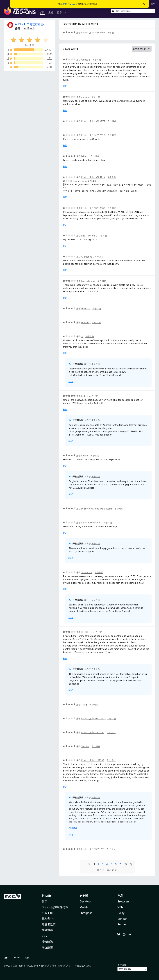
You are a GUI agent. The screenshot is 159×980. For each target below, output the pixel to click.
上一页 (86, 864)
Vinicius (85, 746)
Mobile (84, 907)
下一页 (128, 864)
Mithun (85, 156)
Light (84, 396)
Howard (85, 322)
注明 (15, 966)
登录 (153, 3)
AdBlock (29, 28)
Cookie (16, 957)
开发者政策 (49, 924)
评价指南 (47, 947)
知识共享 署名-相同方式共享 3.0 (59, 966)
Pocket (122, 924)
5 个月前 (95, 456)
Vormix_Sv (87, 572)
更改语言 (122, 965)
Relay (121, 913)
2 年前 (111, 33)
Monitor (123, 919)
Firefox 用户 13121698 (93, 760)
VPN (120, 907)
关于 (44, 901)
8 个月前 (96, 746)
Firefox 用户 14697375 (93, 135)
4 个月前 (103, 236)
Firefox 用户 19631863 (93, 719)
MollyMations (88, 281)
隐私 (6, 957)
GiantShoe (87, 257)
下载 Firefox (69, 4)
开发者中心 (49, 919)
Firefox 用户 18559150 (93, 33)
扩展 (42, 12)
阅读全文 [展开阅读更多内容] (73, 828)
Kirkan (85, 456)
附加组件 (47, 896)
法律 (27, 957)
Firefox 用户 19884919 (93, 177)
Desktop (85, 901)
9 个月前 (111, 849)
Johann (85, 97)
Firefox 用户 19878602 (93, 208)
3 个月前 (97, 60)
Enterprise (86, 913)
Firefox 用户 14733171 (93, 732)
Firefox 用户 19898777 (93, 121)
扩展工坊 (47, 913)
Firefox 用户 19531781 (93, 849)
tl (82, 336)
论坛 (44, 936)
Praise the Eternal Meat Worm (97, 509)
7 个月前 (99, 572)
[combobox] (133, 11)
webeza (86, 60)
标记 (65, 86)
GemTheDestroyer (91, 523)
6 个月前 (96, 600)
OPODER (86, 632)
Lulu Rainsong (88, 236)
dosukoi (85, 309)
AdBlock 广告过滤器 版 (30, 24)
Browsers (123, 901)
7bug (84, 705)
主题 (51, 12)
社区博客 (47, 930)
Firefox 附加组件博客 (55, 907)
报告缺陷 (47, 942)
